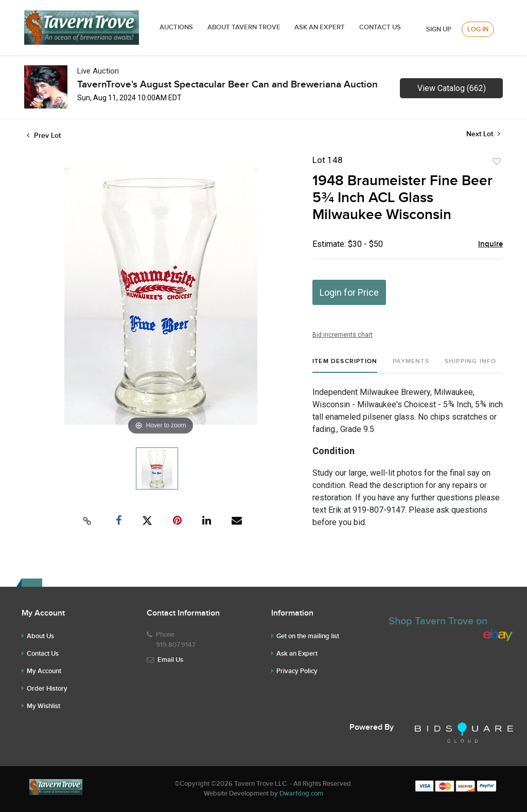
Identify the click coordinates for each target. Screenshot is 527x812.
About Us (40, 636)
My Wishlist (43, 706)
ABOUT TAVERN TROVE (245, 27)
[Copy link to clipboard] (87, 521)
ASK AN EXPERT (320, 27)
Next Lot (483, 134)
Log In (478, 29)
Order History (47, 689)
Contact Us (380, 27)
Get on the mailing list (308, 636)
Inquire (490, 244)
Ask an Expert (297, 654)
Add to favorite (497, 161)
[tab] (345, 365)
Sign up (439, 29)
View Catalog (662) (452, 88)
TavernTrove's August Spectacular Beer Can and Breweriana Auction (227, 85)
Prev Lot (44, 136)
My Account (44, 671)
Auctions (176, 27)
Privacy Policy (297, 671)
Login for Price (349, 292)
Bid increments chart (342, 335)
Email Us (170, 660)
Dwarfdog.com (301, 793)
